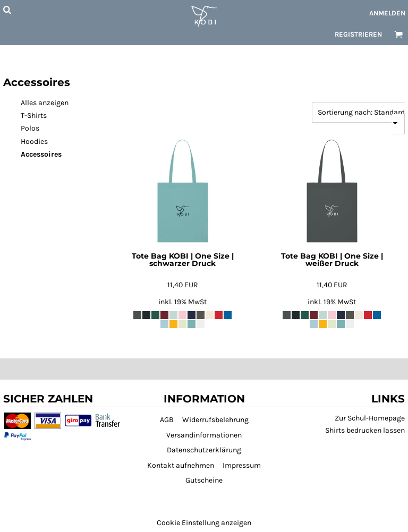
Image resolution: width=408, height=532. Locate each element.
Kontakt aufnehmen (181, 465)
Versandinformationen (204, 435)
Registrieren (358, 34)
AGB (167, 420)
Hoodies (34, 141)
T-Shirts (34, 115)
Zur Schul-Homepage (370, 418)
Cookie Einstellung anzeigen (204, 523)
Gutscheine (204, 480)
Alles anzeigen (45, 103)
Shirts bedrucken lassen (365, 430)
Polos (30, 128)
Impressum (242, 465)
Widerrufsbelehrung (215, 420)
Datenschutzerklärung (204, 450)
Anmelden (387, 13)
